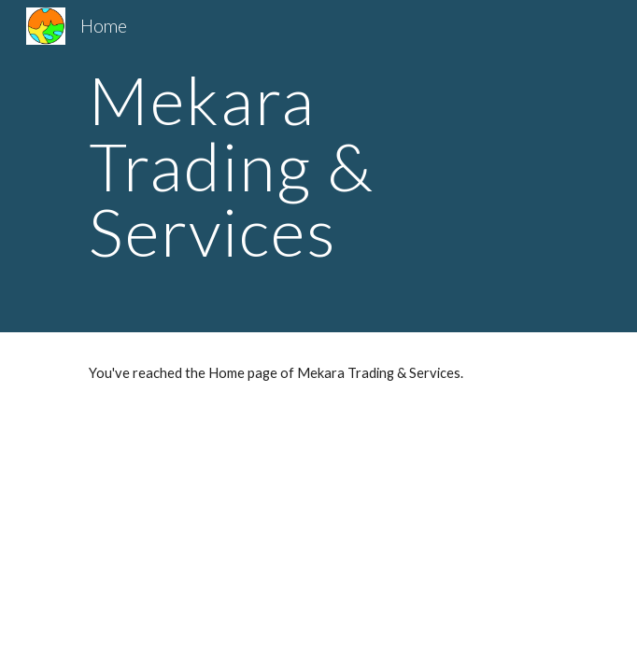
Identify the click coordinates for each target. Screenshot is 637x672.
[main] (318, 166)
